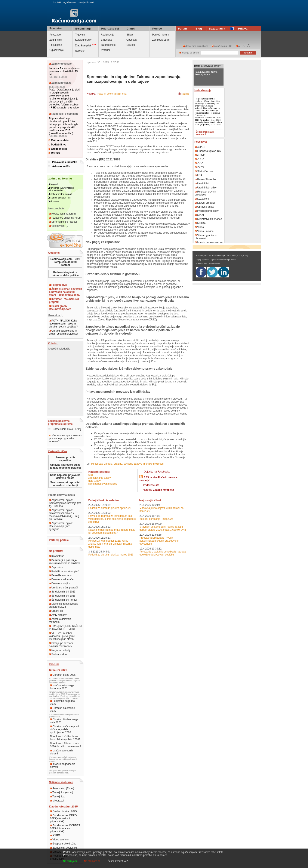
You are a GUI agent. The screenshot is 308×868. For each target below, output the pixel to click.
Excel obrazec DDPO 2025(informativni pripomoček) (63, 818)
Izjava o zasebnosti (219, 260)
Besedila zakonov (60, 575)
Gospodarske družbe (63, 844)
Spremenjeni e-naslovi (63, 222)
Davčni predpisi (205, 203)
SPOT (200, 215)
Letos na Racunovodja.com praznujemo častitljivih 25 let (64, 71)
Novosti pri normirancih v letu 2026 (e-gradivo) (208, 123)
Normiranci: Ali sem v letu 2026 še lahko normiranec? (66, 745)
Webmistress (215, 264)
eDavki (200, 155)
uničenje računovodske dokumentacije (61, 189)
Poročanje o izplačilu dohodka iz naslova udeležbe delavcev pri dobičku (163, 553)
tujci (91, 475)
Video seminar (59, 840)
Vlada (199, 227)
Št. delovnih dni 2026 (62, 596)
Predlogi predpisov (207, 211)
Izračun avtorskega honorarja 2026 (62, 687)
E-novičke (106, 40)
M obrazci (57, 801)
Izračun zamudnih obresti (61, 752)
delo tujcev (94, 481)
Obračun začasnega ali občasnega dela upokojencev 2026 (64, 729)
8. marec (55, 201)
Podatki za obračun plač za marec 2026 (111, 555)
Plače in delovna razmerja (112, 94)
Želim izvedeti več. (118, 861)
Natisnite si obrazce (61, 782)
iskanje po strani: (190, 53)
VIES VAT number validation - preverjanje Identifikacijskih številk (62, 636)
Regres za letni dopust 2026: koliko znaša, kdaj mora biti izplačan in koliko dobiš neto (110, 544)
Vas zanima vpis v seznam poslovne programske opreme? (66, 438)
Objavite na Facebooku (157, 472)
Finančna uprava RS (208, 151)
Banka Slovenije (205, 179)
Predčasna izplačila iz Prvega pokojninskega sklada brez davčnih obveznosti (159, 541)
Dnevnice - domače (61, 579)
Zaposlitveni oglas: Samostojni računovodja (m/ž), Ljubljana (65, 503)
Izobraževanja (203, 90)
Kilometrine (57, 556)
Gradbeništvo (58, 149)
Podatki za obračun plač (64, 571)
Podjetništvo (57, 145)
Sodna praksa (58, 654)
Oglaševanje (57, 50)
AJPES (55, 835)
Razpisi (54, 153)
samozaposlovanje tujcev (103, 484)
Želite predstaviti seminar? (205, 133)
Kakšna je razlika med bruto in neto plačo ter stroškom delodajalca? (112, 531)
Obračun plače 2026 (63, 675)
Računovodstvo (59, 140)
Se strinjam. (70, 861)
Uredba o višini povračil (63, 588)
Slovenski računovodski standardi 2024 (64, 605)
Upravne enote (204, 207)
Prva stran (56, 28)
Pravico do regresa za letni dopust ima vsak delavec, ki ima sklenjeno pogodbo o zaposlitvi (112, 519)
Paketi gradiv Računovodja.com (60, 308)
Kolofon (233, 260)
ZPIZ (199, 163)
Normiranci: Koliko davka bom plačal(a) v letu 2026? (65, 738)
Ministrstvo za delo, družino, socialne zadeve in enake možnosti (127, 464)
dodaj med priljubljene (196, 46)
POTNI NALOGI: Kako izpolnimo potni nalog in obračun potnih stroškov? (63, 324)
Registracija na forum (62, 214)
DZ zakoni (202, 199)
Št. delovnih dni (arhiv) (63, 600)
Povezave (55, 35)
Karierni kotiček (58, 451)
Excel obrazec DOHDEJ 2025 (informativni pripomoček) (65, 828)
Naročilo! (80, 51)
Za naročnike (108, 45)
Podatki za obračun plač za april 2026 (110, 508)
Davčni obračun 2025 (63, 811)
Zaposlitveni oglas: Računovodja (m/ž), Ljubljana (61, 526)
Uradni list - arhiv (206, 188)
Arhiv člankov (58, 615)
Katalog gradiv (83, 40)
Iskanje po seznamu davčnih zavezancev (62, 645)
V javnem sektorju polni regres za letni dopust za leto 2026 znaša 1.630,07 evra (163, 528)
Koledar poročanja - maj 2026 (156, 519)
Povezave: (201, 142)
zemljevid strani (86, 2)
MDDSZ (201, 223)
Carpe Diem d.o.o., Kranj (65, 429)
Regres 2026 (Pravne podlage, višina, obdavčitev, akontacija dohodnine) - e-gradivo (208, 102)
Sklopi (130, 35)
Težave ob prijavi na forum (65, 218)
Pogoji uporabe (202, 260)
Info (205, 264)
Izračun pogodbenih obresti (63, 766)
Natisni (185, 94)
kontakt (57, 2)
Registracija (107, 35)
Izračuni (105, 50)
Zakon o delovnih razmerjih (60, 621)
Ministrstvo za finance (208, 219)
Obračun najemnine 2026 (62, 710)
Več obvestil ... (58, 226)
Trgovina (80, 35)
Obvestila (132, 40)
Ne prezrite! (56, 551)
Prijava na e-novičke (64, 162)
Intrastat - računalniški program (64, 301)
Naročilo (158, 490)
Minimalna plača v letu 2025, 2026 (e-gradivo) (208, 119)
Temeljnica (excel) (61, 792)
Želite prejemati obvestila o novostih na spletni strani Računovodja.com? (66, 292)
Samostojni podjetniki (63, 848)
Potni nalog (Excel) (62, 788)
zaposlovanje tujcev (100, 478)
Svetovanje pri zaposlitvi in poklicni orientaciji (65, 484)
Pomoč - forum (161, 35)
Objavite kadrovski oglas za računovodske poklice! (65, 466)
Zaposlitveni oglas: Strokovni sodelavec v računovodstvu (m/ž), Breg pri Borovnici (64, 515)
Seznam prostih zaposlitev (65, 459)
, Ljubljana (206, 73)
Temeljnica (57, 797)
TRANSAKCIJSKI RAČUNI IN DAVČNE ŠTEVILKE (65, 628)
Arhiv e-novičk (61, 166)
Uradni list (56, 611)
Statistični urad (204, 171)
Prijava (240, 29)
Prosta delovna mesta (62, 495)
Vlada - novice (204, 231)
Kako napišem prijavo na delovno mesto (65, 477)
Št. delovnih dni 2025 (62, 592)
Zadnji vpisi (56, 40)
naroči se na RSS (222, 46)
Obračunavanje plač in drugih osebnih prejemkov (64, 332)
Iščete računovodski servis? (207, 66)
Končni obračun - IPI (61, 198)
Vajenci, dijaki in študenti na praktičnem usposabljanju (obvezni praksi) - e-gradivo (208, 110)
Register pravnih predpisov (205, 193)
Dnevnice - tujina (60, 584)
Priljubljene (56, 45)
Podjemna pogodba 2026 (62, 702)
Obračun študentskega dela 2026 (64, 721)
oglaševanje (70, 2)
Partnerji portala (59, 540)
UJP (198, 175)
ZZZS (199, 167)
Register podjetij (59, 650)
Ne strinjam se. (93, 861)
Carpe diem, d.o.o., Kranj (237, 256)
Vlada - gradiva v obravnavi (206, 237)
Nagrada (55, 184)
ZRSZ (199, 159)
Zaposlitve (56, 567)
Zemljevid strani (161, 40)
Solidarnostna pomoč (61, 194)
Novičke (131, 45)
